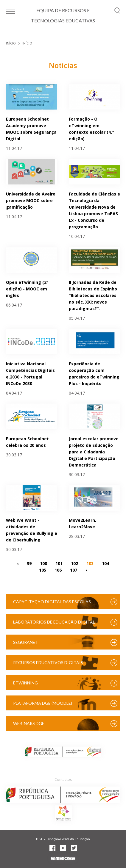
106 (58, 570)
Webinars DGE (29, 723)
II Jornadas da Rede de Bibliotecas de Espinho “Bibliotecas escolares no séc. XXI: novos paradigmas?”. (93, 295)
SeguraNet (26, 642)
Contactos (63, 779)
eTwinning (25, 683)
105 (43, 570)
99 (29, 563)
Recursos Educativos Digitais (48, 662)
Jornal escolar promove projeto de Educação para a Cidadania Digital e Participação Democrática (94, 452)
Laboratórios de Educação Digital (54, 622)
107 (74, 570)
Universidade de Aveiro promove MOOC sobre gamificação (31, 200)
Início (11, 43)
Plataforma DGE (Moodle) (43, 703)
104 (105, 563)
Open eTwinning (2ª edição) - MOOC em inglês (27, 289)
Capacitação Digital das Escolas (52, 602)
